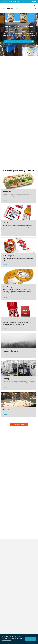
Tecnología (7, 379)
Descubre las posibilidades (19, 424)
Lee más (5, 200)
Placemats (7, 410)
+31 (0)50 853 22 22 (9, 2)
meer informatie (6, 640)
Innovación (7, 320)
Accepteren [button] (30, 639)
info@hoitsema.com (21, 2)
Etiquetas (6, 223)
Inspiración (7, 192)
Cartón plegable (8, 256)
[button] (2, 642)
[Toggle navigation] (36, 9)
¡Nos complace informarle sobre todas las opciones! (19, 42)
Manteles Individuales (10, 351)
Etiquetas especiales (10, 287)
